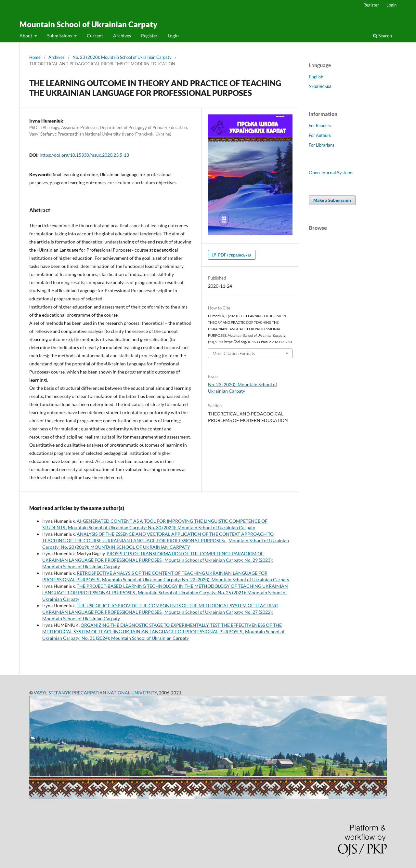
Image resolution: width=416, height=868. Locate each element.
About (26, 36)
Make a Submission (332, 200)
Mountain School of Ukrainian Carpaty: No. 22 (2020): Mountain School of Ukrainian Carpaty (196, 579)
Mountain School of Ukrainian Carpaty (88, 24)
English (316, 77)
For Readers (320, 125)
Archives (122, 36)
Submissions (60, 36)
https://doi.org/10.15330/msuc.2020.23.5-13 (84, 155)
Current (95, 36)
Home (35, 57)
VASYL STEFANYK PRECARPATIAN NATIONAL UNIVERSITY (95, 693)
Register (149, 36)
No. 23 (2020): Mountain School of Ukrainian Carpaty (122, 57)
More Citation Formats (234, 353)
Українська (320, 86)
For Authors (320, 135)
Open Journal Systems (331, 172)
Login (173, 36)
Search (383, 36)
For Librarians (322, 145)
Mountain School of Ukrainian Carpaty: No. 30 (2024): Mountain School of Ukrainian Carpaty (162, 527)
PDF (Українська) (234, 255)
